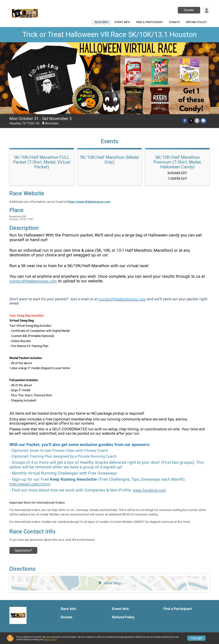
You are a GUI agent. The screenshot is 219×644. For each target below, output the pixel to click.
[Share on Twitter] (191, 121)
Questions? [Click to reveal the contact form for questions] (23, 550)
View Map (110, 583)
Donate (189, 10)
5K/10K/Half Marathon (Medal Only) (109, 160)
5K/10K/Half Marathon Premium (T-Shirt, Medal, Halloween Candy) (177, 162)
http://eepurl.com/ (25, 484)
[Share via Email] (197, 121)
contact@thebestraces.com (33, 281)
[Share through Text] (203, 121)
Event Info (122, 22)
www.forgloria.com (150, 490)
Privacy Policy (50, 639)
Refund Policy (196, 22)
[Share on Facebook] (185, 121)
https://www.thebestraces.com (89, 202)
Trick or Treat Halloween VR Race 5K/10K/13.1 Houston (109, 34)
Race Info (102, 22)
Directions (52, 123)
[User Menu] (206, 10)
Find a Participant (150, 22)
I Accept (196, 638)
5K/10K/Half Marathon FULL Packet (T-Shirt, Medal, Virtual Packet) (42, 162)
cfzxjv (46, 484)
